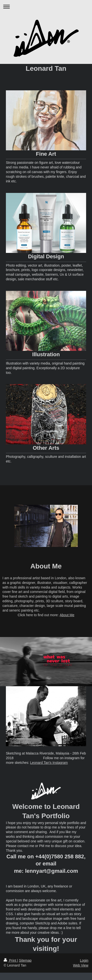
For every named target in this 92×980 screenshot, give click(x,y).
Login (84, 960)
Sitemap (25, 960)
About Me (67, 615)
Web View (81, 965)
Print (10, 960)
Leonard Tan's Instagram (49, 763)
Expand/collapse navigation (46, 6)
